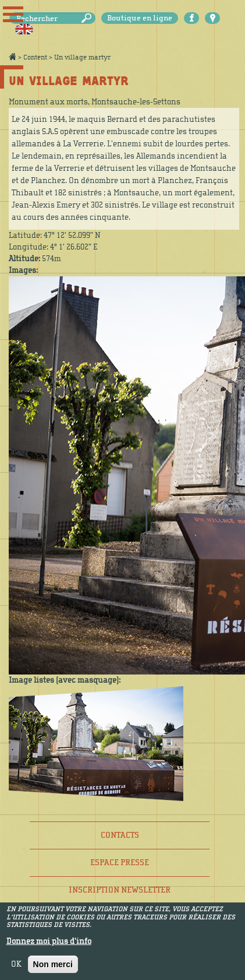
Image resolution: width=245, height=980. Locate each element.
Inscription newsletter (120, 890)
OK (16, 968)
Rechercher (88, 18)
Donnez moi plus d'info (49, 946)
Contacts (120, 835)
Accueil (12, 57)
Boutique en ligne (140, 18)
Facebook (191, 18)
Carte (212, 18)
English (24, 30)
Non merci (53, 968)
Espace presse (120, 863)
